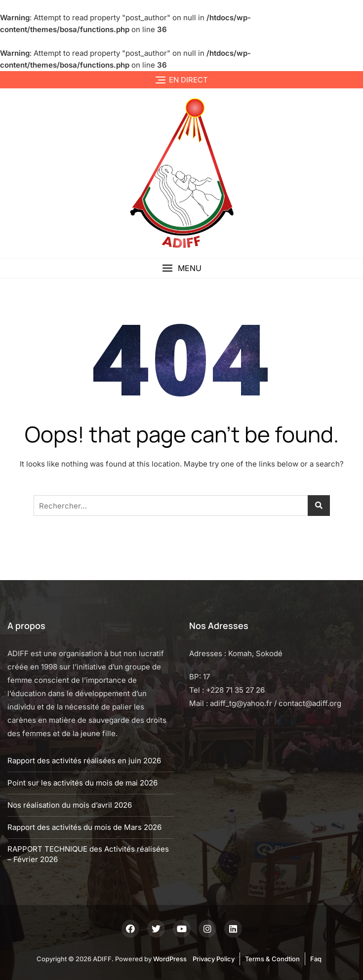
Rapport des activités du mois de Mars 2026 (84, 827)
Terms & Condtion (272, 959)
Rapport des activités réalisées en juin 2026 (84, 761)
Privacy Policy (214, 959)
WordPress (170, 959)
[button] (181, 268)
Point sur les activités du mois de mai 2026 (82, 783)
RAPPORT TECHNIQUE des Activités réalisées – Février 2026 (88, 854)
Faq (316, 959)
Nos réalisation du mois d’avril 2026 (70, 805)
